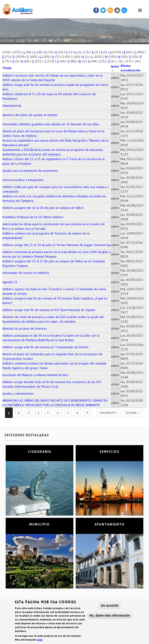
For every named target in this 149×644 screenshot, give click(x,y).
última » (133, 413)
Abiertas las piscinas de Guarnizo (25, 328)
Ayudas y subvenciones (18, 393)
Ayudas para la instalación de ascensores (30, 171)
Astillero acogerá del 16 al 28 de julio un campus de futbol (43, 208)
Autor (115, 68)
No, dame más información (110, 617)
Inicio (73, 35)
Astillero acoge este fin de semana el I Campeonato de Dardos (45, 347)
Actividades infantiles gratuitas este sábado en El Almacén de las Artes (51, 124)
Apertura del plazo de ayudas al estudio (30, 115)
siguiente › (109, 413)
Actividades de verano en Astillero (26, 273)
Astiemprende (12, 106)
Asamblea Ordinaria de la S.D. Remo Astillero (33, 217)
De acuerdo (110, 607)
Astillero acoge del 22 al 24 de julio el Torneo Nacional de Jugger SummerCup (56, 245)
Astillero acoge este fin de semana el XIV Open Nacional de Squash (49, 310)
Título (7, 68)
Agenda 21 (10, 282)
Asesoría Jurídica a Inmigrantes (23, 180)
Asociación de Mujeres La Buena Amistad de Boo (35, 375)
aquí (40, 641)
